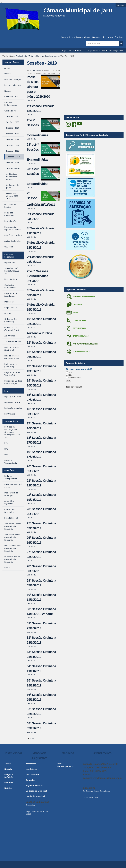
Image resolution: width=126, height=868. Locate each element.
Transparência (11, 421)
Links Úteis (9, 470)
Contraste (109, 37)
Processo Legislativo (9, 255)
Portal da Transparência (88, 50)
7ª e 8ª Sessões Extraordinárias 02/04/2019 (37, 276)
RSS (103, 50)
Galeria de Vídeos (52, 56)
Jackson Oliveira (35, 70)
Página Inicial (68, 50)
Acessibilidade (84, 37)
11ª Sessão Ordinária (41, 343)
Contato (98, 37)
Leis (6, 391)
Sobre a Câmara (36, 56)
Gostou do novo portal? (79, 369)
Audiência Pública (39, 333)
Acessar (121, 5)
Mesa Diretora (32, 774)
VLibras (120, 37)
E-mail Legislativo (116, 50)
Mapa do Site (69, 37)
